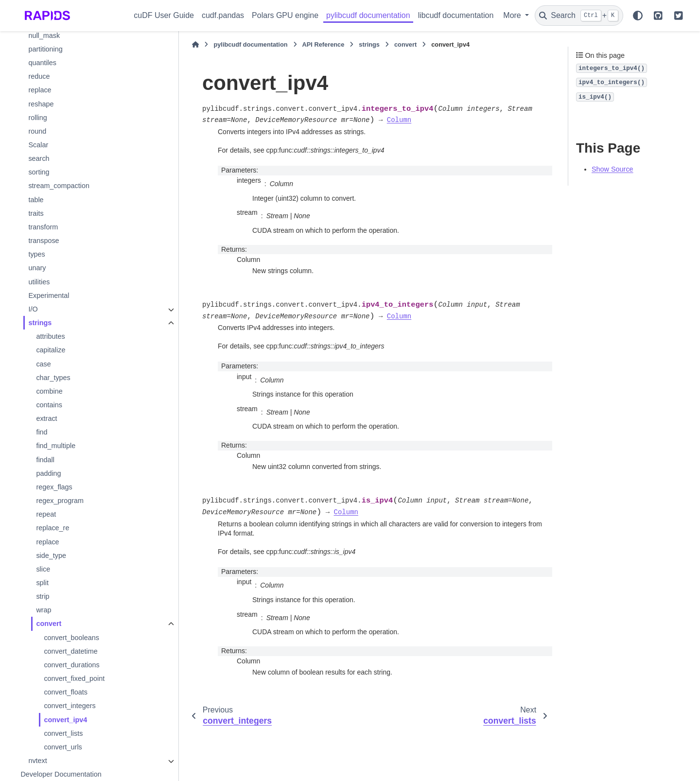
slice (43, 569)
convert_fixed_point (74, 678)
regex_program (60, 501)
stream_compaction (59, 186)
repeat (46, 514)
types (36, 254)
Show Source (612, 169)
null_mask (44, 35)
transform (43, 227)
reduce (39, 76)
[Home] (195, 45)
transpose (44, 241)
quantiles (42, 63)
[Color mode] (638, 16)
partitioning (45, 49)
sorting (39, 172)
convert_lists (63, 733)
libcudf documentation (456, 15)
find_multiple (56, 446)
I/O (33, 309)
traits (36, 213)
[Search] (579, 16)
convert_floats (66, 692)
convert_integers (70, 706)
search (39, 158)
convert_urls (63, 747)
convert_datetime (70, 651)
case (43, 364)
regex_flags (54, 487)
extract (46, 418)
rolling (37, 118)
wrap (44, 610)
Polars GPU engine (285, 15)
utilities (39, 282)
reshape (41, 104)
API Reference (324, 44)
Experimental (49, 295)
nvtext (37, 761)
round (37, 131)
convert (49, 624)
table (36, 200)
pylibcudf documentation (368, 15)
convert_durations (71, 665)
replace (40, 90)
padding (48, 473)
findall (45, 460)
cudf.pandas (223, 15)
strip (43, 596)
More (513, 15)
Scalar (38, 145)
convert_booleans (71, 638)
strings (40, 323)
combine (49, 391)
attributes (50, 336)
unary (37, 268)
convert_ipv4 (65, 720)
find (42, 432)
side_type (51, 555)
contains (49, 405)
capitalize (51, 350)
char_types (53, 378)
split (42, 583)
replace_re (52, 528)
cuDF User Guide (164, 15)
